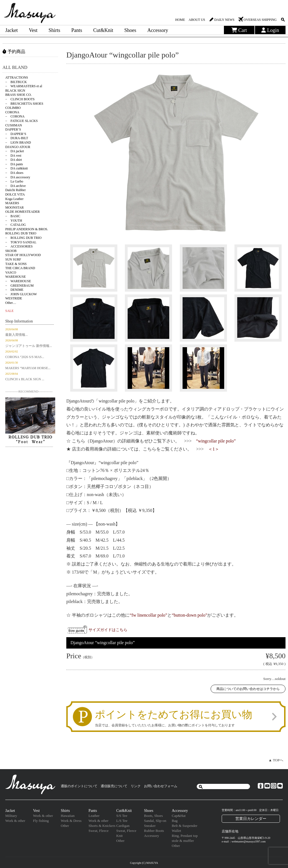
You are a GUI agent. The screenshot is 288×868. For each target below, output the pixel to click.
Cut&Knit (103, 30)
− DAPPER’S (16, 134)
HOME (180, 20)
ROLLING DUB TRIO (21, 233)
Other (65, 826)
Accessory (158, 30)
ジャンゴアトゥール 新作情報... (29, 346)
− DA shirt (14, 160)
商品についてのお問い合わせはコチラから (248, 689)
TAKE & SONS (16, 264)
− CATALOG (16, 225)
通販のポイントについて (79, 786)
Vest (33, 30)
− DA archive (16, 186)
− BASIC (13, 216)
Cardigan (123, 826)
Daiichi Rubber (16, 190)
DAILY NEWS (224, 20)
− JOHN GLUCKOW (21, 294)
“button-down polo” (190, 615)
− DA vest (13, 156)
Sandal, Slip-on (155, 821)
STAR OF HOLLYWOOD (23, 255)
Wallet (176, 831)
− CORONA (15, 116)
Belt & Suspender (185, 826)
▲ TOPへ (276, 760)
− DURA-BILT (17, 138)
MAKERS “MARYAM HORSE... (28, 368)
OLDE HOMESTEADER (22, 212)
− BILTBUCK (16, 82)
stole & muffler (183, 841)
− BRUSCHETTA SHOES (24, 104)
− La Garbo (14, 181)
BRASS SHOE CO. (18, 95)
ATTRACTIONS (17, 77)
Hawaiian (68, 816)
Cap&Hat (179, 816)
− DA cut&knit (17, 168)
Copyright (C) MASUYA (144, 863)
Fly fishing (41, 821)
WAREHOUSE (16, 277)
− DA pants (14, 164)
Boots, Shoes (153, 816)
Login (270, 30)
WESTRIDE (14, 298)
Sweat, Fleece (98, 831)
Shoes (130, 30)
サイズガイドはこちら (108, 630)
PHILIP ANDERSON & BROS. (27, 229)
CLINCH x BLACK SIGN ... (25, 379)
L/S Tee (122, 821)
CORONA (12, 112)
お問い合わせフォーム (161, 786)
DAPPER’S (13, 129)
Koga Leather (14, 199)
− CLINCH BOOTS (20, 99)
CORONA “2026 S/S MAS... (25, 357)
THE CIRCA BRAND (20, 268)
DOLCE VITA (15, 194)
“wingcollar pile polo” (216, 441)
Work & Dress (71, 821)
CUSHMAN (14, 125)
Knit (119, 836)
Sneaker (150, 826)
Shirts (54, 30)
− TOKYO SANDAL (21, 242)
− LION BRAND (18, 142)
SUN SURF (13, 259)
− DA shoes (14, 173)
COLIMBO (13, 108)
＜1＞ (214, 449)
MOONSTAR (14, 207)
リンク (136, 786)
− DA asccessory (18, 177)
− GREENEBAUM (19, 286)
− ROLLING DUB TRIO (23, 238)
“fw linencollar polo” (148, 615)
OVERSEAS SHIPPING (260, 20)
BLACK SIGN (15, 91)
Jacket (12, 30)
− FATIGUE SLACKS (22, 121)
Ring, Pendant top (185, 836)
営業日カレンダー (251, 819)
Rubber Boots (154, 831)
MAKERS (12, 203)
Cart (239, 30)
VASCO (11, 272)
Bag (175, 821)
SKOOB (11, 251)
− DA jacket (15, 151)
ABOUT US (197, 20)
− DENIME (14, 290)
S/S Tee (122, 816)
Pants (77, 30)
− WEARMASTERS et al (24, 86)
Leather (94, 816)
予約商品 (14, 52)
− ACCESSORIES (19, 246)
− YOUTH (14, 221)
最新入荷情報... (17, 335)
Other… (11, 303)
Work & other (15, 821)
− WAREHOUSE (18, 281)
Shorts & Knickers (102, 826)
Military (11, 816)
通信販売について (114, 786)
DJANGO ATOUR (18, 147)
